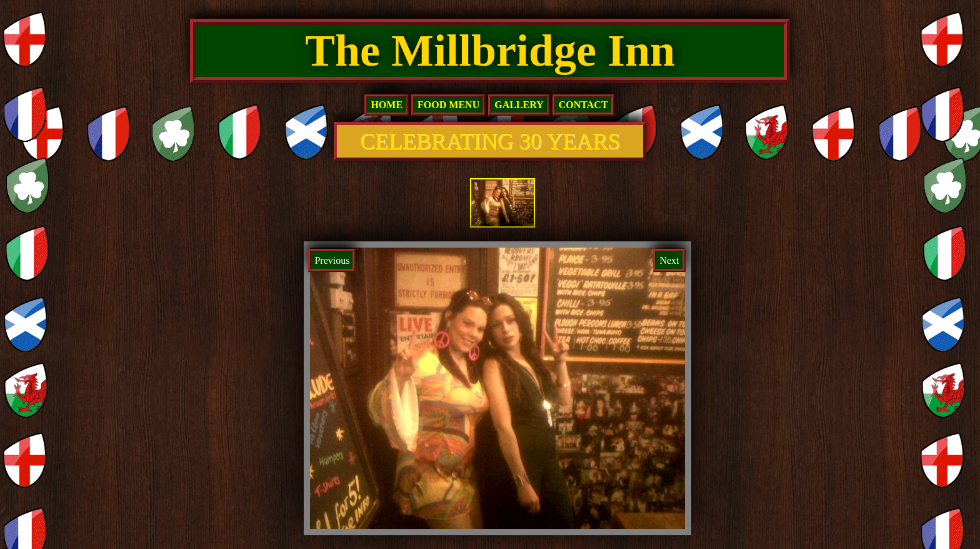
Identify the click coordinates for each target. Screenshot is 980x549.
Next (669, 260)
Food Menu (448, 105)
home (387, 105)
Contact (583, 105)
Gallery (519, 105)
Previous (332, 260)
